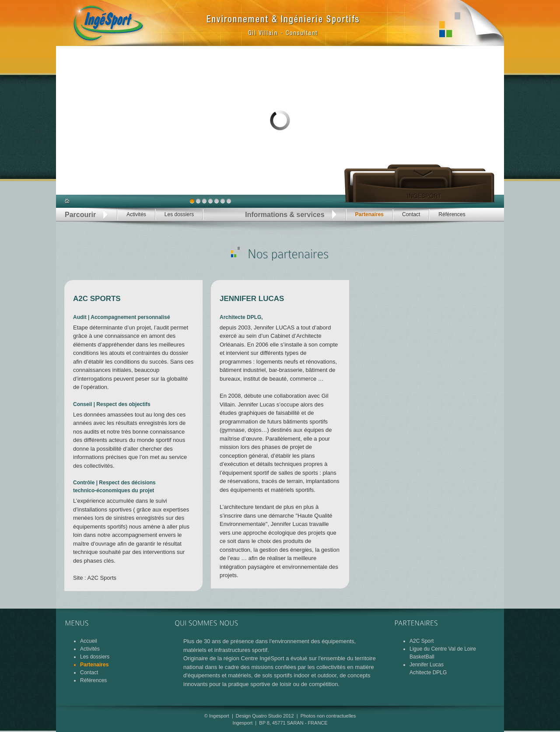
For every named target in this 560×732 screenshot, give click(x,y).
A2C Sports (102, 578)
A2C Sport (422, 641)
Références (452, 214)
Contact (411, 214)
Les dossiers (179, 214)
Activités (136, 214)
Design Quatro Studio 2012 (265, 716)
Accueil (89, 641)
